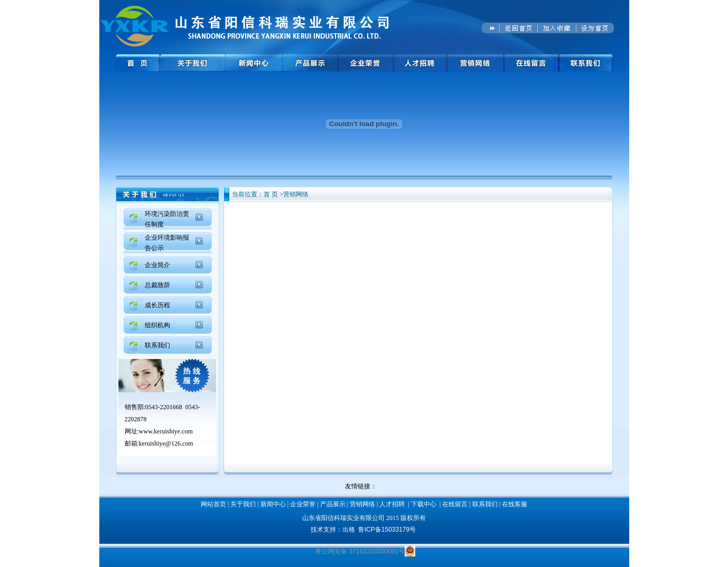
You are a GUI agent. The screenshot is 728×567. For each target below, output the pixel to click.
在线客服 (515, 504)
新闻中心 (273, 504)
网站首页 (213, 504)
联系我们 (157, 345)
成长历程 (157, 305)
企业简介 (157, 265)
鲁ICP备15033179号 (387, 530)
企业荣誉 (303, 504)
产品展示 (333, 504)
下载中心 (424, 504)
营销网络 (362, 504)
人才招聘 (392, 504)
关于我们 (243, 504)
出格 (349, 530)
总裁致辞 (157, 285)
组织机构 (157, 325)
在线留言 (455, 504)
